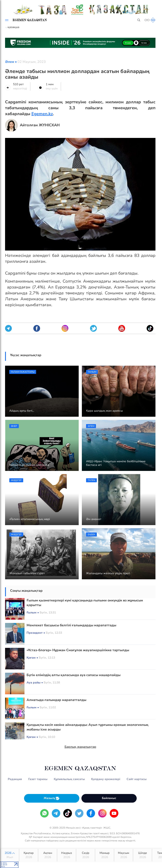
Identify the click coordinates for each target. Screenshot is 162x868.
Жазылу (52, 798)
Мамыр (105, 855)
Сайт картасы (137, 779)
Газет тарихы (38, 779)
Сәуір (86, 855)
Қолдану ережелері (106, 779)
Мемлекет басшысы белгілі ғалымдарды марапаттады (71, 625)
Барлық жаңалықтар (80, 747)
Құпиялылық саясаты (69, 779)
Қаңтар (29, 855)
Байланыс (109, 798)
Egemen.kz (42, 114)
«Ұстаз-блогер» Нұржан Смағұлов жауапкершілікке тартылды (78, 650)
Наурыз (67, 855)
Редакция (15, 779)
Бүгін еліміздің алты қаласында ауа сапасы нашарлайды (74, 675)
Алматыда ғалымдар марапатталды (56, 700)
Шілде (142, 855)
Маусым (124, 855)
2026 (10, 855)
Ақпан (48, 855)
